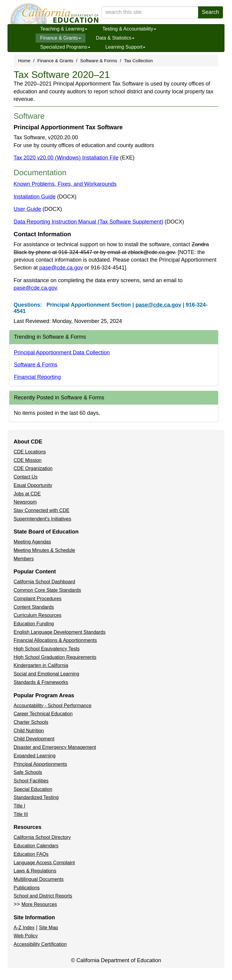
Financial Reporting (37, 377)
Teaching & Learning (64, 29)
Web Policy (26, 936)
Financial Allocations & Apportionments (55, 640)
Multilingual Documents (39, 879)
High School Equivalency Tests (47, 649)
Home (24, 61)
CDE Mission (27, 460)
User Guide (38, 209)
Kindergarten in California (41, 665)
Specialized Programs (65, 47)
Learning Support (126, 47)
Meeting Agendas (32, 542)
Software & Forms (98, 61)
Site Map (48, 928)
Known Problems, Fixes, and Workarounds (65, 184)
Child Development (34, 739)
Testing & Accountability (129, 29)
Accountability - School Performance (53, 706)
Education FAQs (31, 854)
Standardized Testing (36, 797)
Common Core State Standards (47, 590)
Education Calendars (36, 846)
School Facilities (31, 781)
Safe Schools (28, 772)
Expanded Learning (35, 756)
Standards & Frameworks (41, 682)
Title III (21, 814)
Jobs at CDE (27, 494)
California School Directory (42, 837)
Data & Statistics (115, 38)
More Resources (39, 904)
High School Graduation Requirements (55, 657)
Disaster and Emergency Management (55, 747)
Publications (27, 888)
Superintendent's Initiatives (42, 519)
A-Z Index (24, 928)
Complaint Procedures (37, 599)
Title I (19, 806)
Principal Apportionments (40, 764)
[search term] (150, 12)
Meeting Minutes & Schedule (44, 550)
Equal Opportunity (33, 485)
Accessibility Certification (40, 944)
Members (24, 559)
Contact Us (26, 477)
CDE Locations (30, 452)
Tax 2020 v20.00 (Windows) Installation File (74, 158)
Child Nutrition (29, 731)
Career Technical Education (43, 714)
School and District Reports (43, 896)
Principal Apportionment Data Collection (62, 353)
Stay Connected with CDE (42, 510)
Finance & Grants (61, 38)
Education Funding (34, 624)
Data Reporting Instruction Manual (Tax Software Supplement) (99, 222)
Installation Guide (45, 197)
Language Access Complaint (44, 863)
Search (210, 12)
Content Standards (34, 607)
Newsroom (25, 502)
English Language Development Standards (60, 632)
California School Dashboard (44, 582)
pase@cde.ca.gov (61, 268)
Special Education (33, 789)
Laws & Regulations (35, 871)
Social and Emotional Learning (46, 674)
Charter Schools (31, 722)
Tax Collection (139, 61)
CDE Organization (33, 468)
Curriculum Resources (37, 615)
